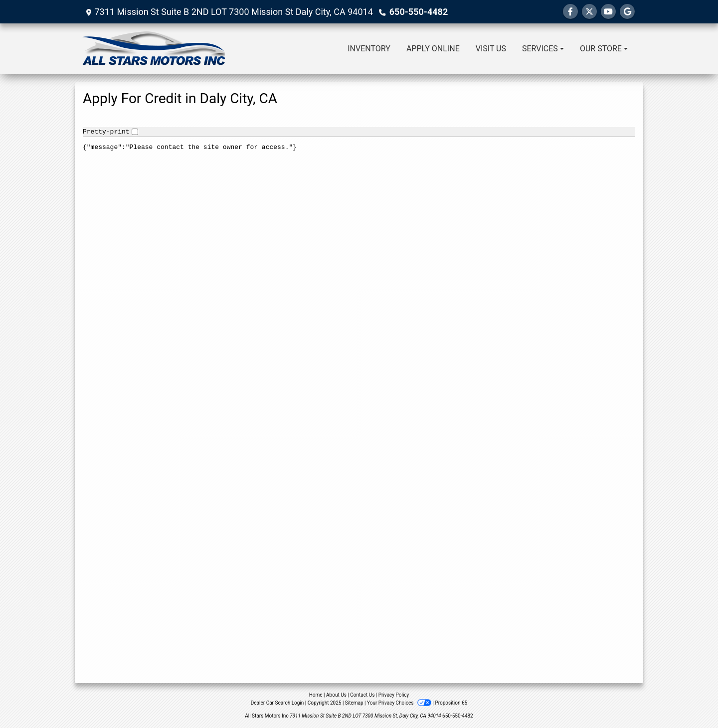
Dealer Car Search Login (277, 703)
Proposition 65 (451, 703)
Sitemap (354, 703)
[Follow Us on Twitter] (589, 12)
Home (316, 695)
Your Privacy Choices (400, 703)
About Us (336, 695)
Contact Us (362, 695)
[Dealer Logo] (154, 49)
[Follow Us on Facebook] (570, 12)
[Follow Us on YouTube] (608, 12)
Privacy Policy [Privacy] (394, 695)
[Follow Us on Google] (627, 12)
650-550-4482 (419, 12)
